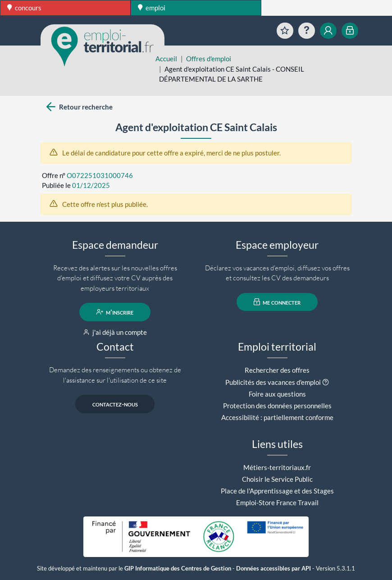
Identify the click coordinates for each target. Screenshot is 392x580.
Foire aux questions (277, 394)
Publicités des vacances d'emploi (273, 382)
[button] (326, 382)
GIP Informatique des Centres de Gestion (178, 569)
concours (24, 8)
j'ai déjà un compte (115, 332)
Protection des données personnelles (277, 406)
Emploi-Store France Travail (277, 502)
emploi (152, 8)
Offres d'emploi (209, 59)
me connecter (277, 302)
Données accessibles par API (273, 569)
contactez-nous (115, 404)
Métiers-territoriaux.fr (277, 467)
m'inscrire (115, 312)
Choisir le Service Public (277, 479)
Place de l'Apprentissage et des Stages (277, 491)
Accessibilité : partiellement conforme (277, 417)
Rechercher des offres (277, 370)
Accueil (166, 59)
